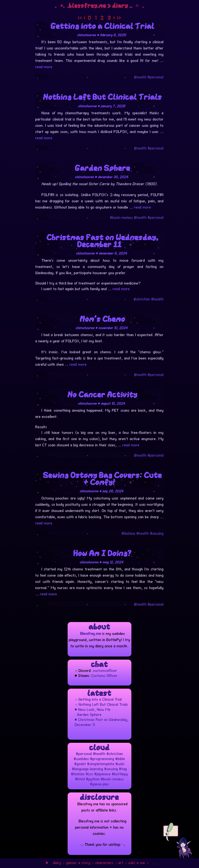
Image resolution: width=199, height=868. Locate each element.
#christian (142, 299)
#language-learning (88, 768)
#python (93, 779)
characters (104, 862)
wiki (132, 862)
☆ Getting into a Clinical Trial (98, 699)
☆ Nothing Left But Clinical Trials (101, 704)
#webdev (81, 758)
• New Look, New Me (93, 709)
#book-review (121, 217)
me (143, 862)
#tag (123, 768)
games (72, 862)
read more (44, 66)
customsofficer (105, 670)
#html (80, 779)
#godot (80, 763)
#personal (156, 77)
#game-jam (99, 784)
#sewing (157, 533)
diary (57, 862)
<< (81, 17)
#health (140, 77)
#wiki (120, 763)
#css (90, 774)
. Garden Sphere (88, 714)
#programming (102, 758)
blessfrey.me (88, 5)
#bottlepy (120, 774)
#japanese (103, 774)
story (86, 862)
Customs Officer (105, 675)
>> (119, 17)
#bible (120, 758)
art (121, 862)
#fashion (128, 533)
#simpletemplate (101, 763)
